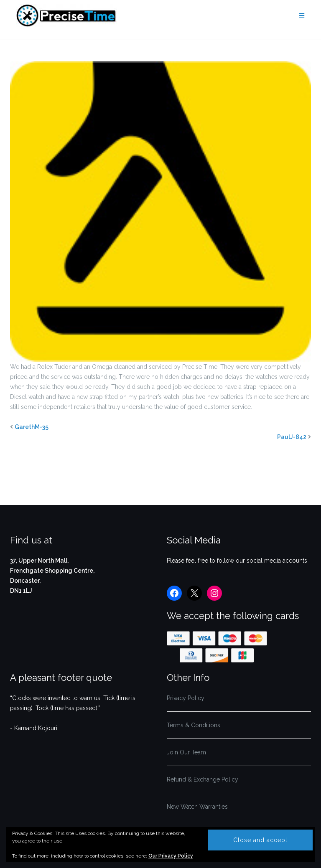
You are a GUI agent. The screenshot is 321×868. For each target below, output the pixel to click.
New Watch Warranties (197, 807)
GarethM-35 (32, 427)
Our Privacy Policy (171, 856)
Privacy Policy (186, 698)
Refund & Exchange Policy (203, 779)
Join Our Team (186, 752)
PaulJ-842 (292, 437)
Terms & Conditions (194, 725)
